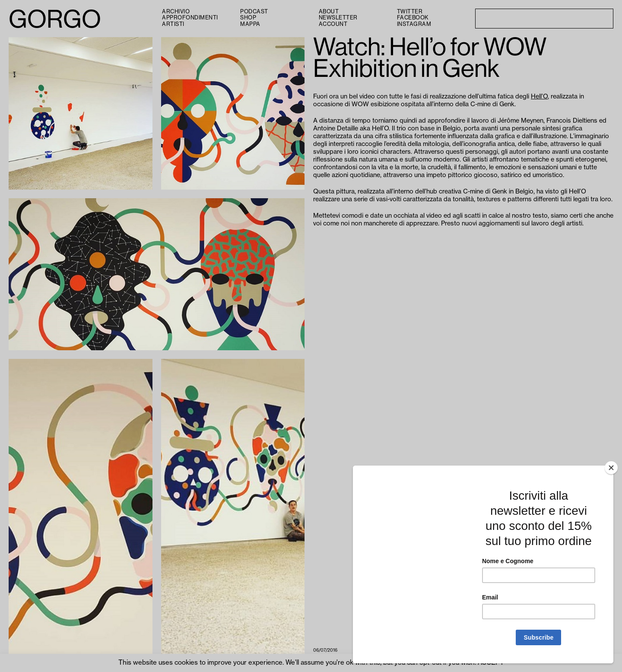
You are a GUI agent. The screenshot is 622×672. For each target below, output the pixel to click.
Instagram (414, 24)
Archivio (176, 12)
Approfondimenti (190, 18)
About (329, 12)
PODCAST (254, 12)
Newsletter (338, 18)
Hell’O (539, 97)
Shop (248, 18)
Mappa (250, 24)
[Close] (611, 468)
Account (333, 24)
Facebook (413, 18)
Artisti (173, 24)
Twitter (410, 12)
